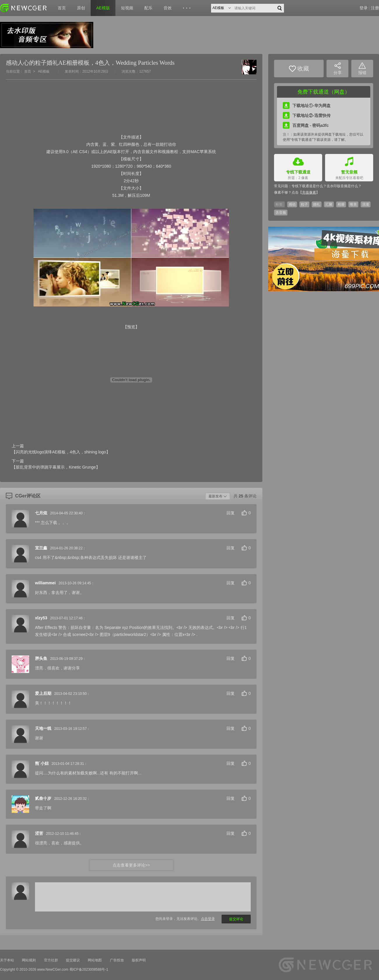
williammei (45, 583)
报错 (362, 69)
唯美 (353, 204)
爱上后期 (43, 693)
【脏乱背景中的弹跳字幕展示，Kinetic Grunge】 (56, 467)
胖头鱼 (41, 658)
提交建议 (73, 960)
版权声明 (139, 960)
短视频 (127, 8)
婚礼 (317, 204)
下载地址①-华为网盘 (307, 106)
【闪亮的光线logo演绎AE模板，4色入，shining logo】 (61, 452)
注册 (375, 8)
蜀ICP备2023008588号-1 (89, 970)
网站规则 (29, 960)
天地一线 (43, 728)
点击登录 (208, 919)
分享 (338, 69)
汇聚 (329, 204)
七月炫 (41, 513)
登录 (364, 8)
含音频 (281, 213)
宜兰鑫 (41, 548)
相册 (341, 204)
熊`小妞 (42, 763)
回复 (231, 513)
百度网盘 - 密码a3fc (306, 125)
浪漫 (366, 204)
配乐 (148, 8)
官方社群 (51, 960)
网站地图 (95, 960)
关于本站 (7, 960)
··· (188, 8)
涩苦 (39, 833)
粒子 (304, 204)
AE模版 (103, 8)
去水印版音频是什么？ (344, 186)
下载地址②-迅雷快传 (307, 115)
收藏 (299, 69)
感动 (292, 204)
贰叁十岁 (43, 798)
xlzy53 (41, 618)
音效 (168, 8)
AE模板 (44, 71)
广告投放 (117, 960)
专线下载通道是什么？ (309, 186)
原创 (81, 8)
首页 (62, 8)
